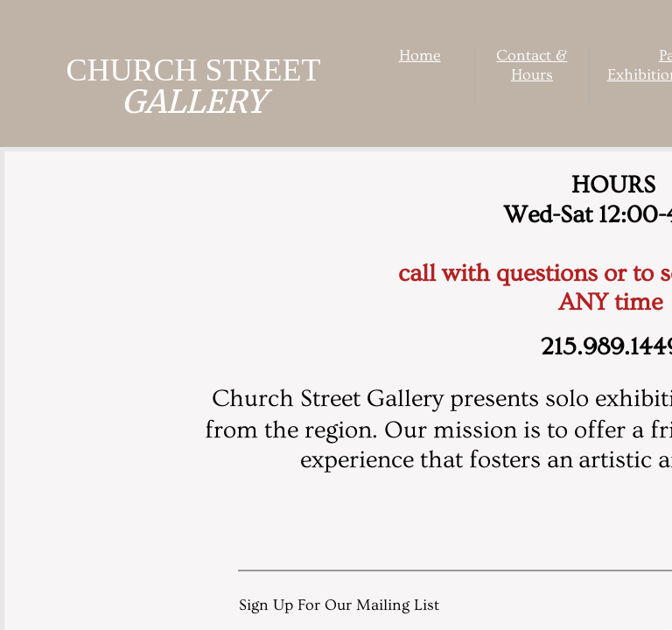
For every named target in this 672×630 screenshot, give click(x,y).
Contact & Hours (532, 65)
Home (420, 56)
